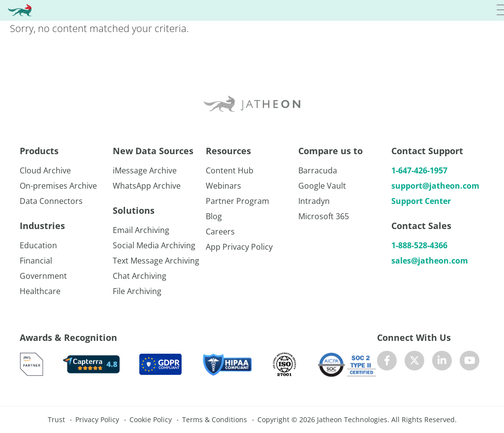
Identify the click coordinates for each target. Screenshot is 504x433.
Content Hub (230, 170)
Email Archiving (141, 230)
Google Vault (322, 186)
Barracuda (318, 170)
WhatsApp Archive (147, 186)
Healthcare (40, 291)
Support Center (421, 201)
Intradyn (314, 201)
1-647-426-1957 (419, 170)
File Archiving (137, 291)
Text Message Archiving (156, 261)
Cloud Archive (45, 170)
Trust (56, 419)
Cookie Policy (151, 419)
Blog (214, 216)
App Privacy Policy (239, 247)
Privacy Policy (97, 419)
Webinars (223, 186)
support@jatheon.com (435, 186)
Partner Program (237, 201)
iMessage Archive (145, 170)
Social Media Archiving (154, 245)
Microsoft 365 (324, 216)
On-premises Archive (58, 186)
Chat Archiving (140, 276)
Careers (220, 232)
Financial (36, 261)
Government (43, 276)
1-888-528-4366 (419, 245)
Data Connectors (51, 201)
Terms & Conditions (215, 419)
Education (38, 245)
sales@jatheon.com (430, 261)
